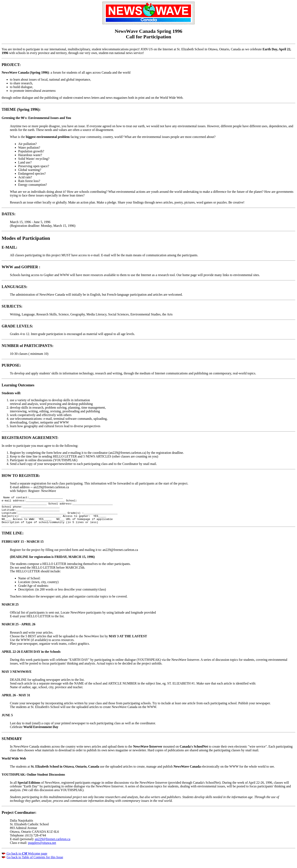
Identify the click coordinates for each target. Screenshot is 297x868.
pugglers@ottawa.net (42, 848)
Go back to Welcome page (27, 859)
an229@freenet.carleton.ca (53, 845)
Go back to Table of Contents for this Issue (35, 863)
